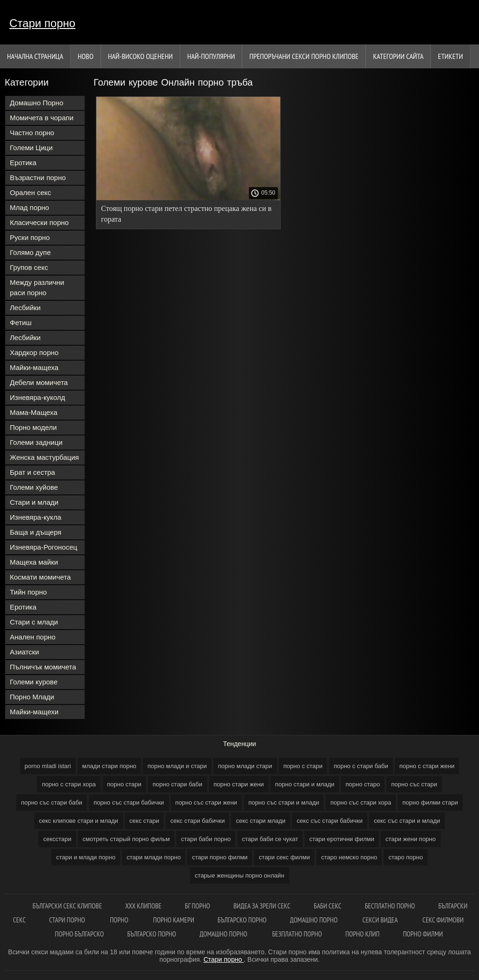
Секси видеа (381, 920)
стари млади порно (154, 857)
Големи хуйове (34, 487)
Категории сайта (398, 56)
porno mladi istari (48, 766)
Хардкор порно (34, 352)
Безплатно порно (297, 934)
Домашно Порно (36, 103)
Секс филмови (443, 920)
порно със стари (414, 784)
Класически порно (39, 222)
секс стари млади (261, 821)
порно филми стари (430, 802)
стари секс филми (284, 857)
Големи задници (36, 442)
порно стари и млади (305, 784)
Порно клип (362, 934)
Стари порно (42, 23)
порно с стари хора (69, 784)
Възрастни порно (38, 178)
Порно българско (79, 934)
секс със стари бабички (330, 821)
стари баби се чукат (270, 839)
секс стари (145, 821)
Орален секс (30, 192)
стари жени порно (411, 839)
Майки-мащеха (34, 367)
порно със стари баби (52, 802)
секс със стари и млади (407, 821)
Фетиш (21, 323)
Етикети (450, 56)
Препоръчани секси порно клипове (304, 56)
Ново (86, 56)
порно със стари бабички (129, 802)
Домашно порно (315, 920)
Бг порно (197, 906)
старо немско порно (349, 857)
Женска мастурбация (44, 457)
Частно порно (32, 133)
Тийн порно (28, 592)
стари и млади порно (86, 857)
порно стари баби (177, 784)
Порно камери (174, 920)
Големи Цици (31, 148)
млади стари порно (109, 766)
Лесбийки (25, 308)
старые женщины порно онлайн (239, 875)
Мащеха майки (34, 562)
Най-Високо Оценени (141, 56)
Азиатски (24, 652)
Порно (120, 920)
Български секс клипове (67, 906)
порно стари (124, 784)
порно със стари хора (361, 802)
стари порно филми (220, 857)
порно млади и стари (177, 766)
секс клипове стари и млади (78, 821)
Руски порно (30, 237)
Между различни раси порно (37, 287)
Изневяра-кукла (36, 517)
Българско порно (242, 920)
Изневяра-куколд (37, 397)
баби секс (328, 906)
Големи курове (34, 682)
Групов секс (29, 267)
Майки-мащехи (34, 712)
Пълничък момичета (43, 667)
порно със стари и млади (284, 802)
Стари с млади (34, 622)
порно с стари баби (361, 766)
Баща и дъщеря (36, 532)
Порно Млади (32, 697)
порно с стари (303, 766)
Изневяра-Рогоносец (44, 547)
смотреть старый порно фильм (126, 839)
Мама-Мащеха (34, 412)
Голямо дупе (30, 252)
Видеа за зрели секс (262, 906)
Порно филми (423, 934)
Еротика (23, 163)
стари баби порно (206, 839)
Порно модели (33, 427)
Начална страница (35, 56)
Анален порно (33, 637)
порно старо (363, 784)
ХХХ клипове (143, 906)
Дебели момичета (39, 382)
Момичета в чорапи (42, 118)
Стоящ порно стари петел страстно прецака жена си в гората (186, 214)
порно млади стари (245, 766)
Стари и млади (34, 502)
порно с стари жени (427, 766)
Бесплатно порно (390, 906)
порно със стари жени (206, 802)
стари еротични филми (342, 839)
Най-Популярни (211, 56)
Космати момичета (40, 577)
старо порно (406, 857)
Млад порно (29, 207)
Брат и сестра (33, 472)
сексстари (57, 839)
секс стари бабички (197, 821)
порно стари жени (239, 784)
